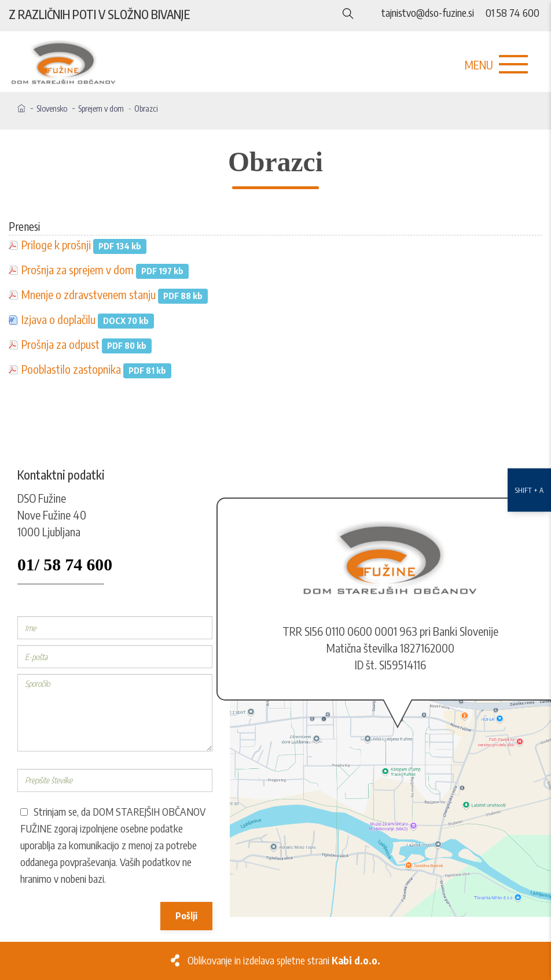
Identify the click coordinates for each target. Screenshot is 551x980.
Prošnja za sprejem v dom (78, 270)
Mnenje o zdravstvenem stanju (89, 294)
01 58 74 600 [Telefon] (513, 13)
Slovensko (52, 108)
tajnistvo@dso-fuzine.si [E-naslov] (428, 13)
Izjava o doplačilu (58, 319)
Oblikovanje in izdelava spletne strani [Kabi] (284, 960)
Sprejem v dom (101, 108)
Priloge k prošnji (56, 245)
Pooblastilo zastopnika (71, 369)
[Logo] (69, 63)
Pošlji (186, 916)
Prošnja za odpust (60, 344)
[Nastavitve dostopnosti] (529, 490)
